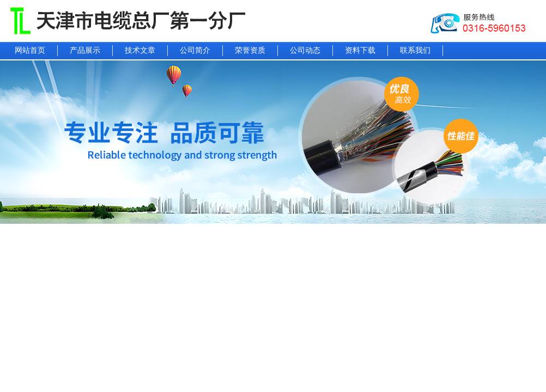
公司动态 (305, 50)
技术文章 (140, 50)
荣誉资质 (250, 50)
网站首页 (30, 50)
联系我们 (415, 50)
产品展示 (85, 50)
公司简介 (195, 50)
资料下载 (360, 50)
